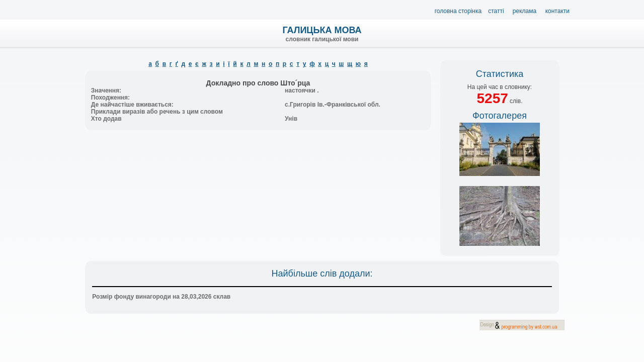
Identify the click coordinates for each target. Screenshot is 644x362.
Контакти (557, 11)
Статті (496, 11)
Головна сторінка (458, 11)
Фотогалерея (500, 116)
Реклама (525, 11)
